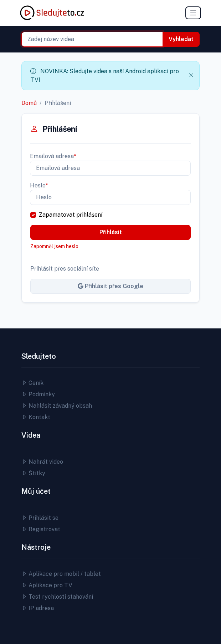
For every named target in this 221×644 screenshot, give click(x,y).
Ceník (32, 383)
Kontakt (36, 417)
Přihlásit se (40, 518)
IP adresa (38, 608)
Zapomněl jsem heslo (54, 246)
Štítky (33, 473)
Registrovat (41, 529)
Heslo (39, 185)
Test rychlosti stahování (57, 597)
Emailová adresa (53, 156)
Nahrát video (42, 462)
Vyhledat (181, 39)
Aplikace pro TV (47, 585)
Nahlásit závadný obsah (57, 406)
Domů (29, 103)
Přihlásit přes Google (110, 286)
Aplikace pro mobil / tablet (61, 574)
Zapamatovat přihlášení (71, 215)
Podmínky (38, 394)
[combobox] (92, 39)
